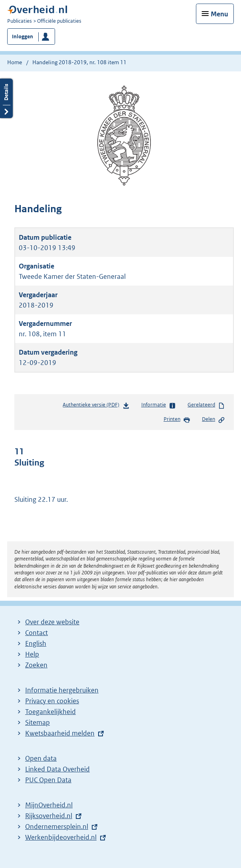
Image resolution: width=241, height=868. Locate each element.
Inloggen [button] (23, 36)
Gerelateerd (206, 405)
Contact (37, 633)
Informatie (159, 405)
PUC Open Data (48, 780)
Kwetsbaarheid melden (60, 733)
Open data (41, 758)
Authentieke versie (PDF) (96, 406)
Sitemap (38, 722)
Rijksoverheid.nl (49, 816)
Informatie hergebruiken (62, 690)
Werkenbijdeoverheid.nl (61, 837)
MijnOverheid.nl (49, 805)
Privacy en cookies (52, 701)
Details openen (6, 98)
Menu (219, 14)
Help (32, 654)
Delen (213, 420)
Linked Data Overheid (57, 769)
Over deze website (52, 622)
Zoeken (36, 665)
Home (15, 62)
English (36, 643)
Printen (177, 420)
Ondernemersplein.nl (57, 827)
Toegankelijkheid (50, 712)
